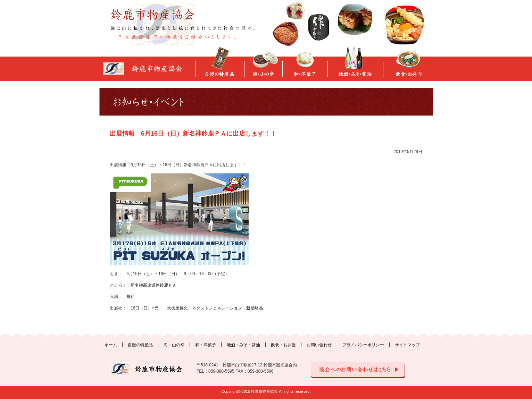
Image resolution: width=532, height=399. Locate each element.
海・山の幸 (174, 345)
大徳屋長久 (177, 308)
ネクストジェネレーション (217, 308)
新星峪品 (255, 308)
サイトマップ (407, 345)
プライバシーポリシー (363, 345)
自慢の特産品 (140, 345)
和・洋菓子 (206, 345)
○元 (155, 308)
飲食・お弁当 (283, 345)
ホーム (111, 345)
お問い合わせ (319, 345)
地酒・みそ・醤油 (243, 345)
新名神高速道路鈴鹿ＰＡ (153, 285)
